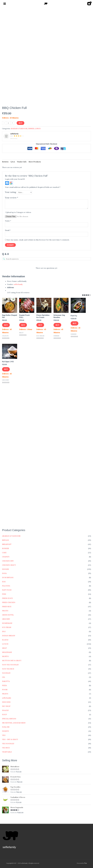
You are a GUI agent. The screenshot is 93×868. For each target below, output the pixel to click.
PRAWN (5, 694)
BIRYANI (5, 540)
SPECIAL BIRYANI (9, 719)
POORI (5, 690)
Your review (12, 198)
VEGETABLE (7, 752)
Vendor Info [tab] (22, 162)
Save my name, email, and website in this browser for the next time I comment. (38, 240)
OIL (4, 677)
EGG (4, 582)
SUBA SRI (6, 727)
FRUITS (5, 611)
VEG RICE (6, 748)
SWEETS (5, 731)
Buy (20, 123)
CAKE (4, 553)
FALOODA (6, 586)
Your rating (10, 192)
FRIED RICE (7, 607)
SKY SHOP (6, 706)
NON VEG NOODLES (10, 665)
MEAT (4, 648)
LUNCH (5, 644)
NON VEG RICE (8, 669)
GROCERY (6, 619)
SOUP (4, 714)
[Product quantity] (8, 123)
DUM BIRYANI (8, 577)
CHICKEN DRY (8, 561)
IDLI (4, 631)
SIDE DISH (6, 702)
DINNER (5, 569)
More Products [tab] (35, 162)
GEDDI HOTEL (8, 615)
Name (8, 221)
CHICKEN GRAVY (9, 565)
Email (8, 230)
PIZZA (4, 685)
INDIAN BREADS (9, 636)
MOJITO (5, 656)
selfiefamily (7, 698)
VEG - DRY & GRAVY (10, 739)
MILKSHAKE (7, 652)
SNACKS (5, 710)
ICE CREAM (7, 627)
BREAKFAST (7, 544)
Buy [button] (6, 325)
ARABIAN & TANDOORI (11, 536)
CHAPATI (6, 557)
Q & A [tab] (13, 162)
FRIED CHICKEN (9, 602)
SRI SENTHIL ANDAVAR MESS (14, 723)
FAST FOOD (7, 590)
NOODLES (6, 673)
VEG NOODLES (8, 744)
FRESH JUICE (7, 598)
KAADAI (5, 640)
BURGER (5, 548)
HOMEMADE (7, 623)
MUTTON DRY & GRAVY (12, 660)
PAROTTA (6, 681)
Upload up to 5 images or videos (18, 212)
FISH (4, 594)
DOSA (4, 573)
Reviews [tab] (5, 162)
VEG (4, 735)
